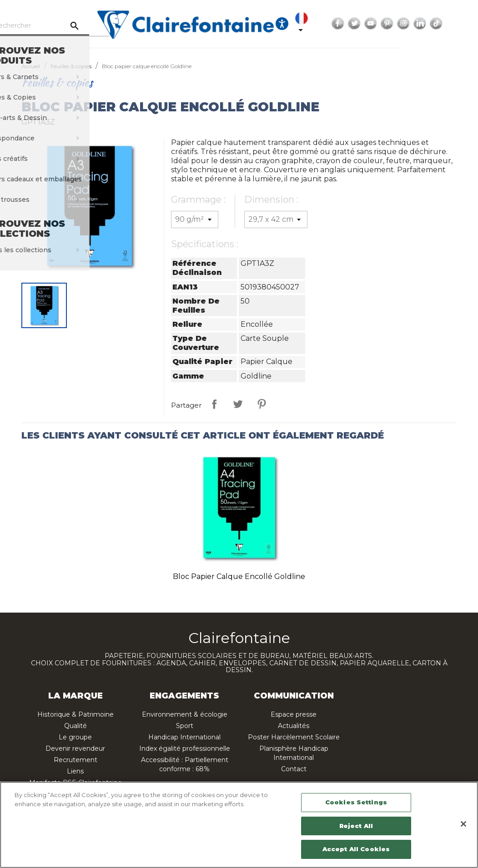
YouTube (418, 24)
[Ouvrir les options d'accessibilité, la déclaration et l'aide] (329, 24)
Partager (214, 404)
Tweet (238, 404)
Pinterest (434, 24)
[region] (239, 825)
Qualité (75, 726)
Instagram (450, 24)
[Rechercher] (79, 26)
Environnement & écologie (185, 714)
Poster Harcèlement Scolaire (294, 737)
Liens (75, 771)
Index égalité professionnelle (185, 748)
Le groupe (75, 737)
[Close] (463, 824)
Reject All (356, 826)
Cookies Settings (356, 802)
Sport (185, 726)
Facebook (385, 24)
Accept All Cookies (356, 849)
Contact (294, 769)
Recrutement (75, 760)
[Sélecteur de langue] (350, 24)
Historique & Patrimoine (75, 714)
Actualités (294, 726)
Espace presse (294, 714)
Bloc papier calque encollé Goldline (239, 576)
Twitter (401, 24)
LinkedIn (467, 24)
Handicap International (184, 737)
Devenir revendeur (75, 748)
